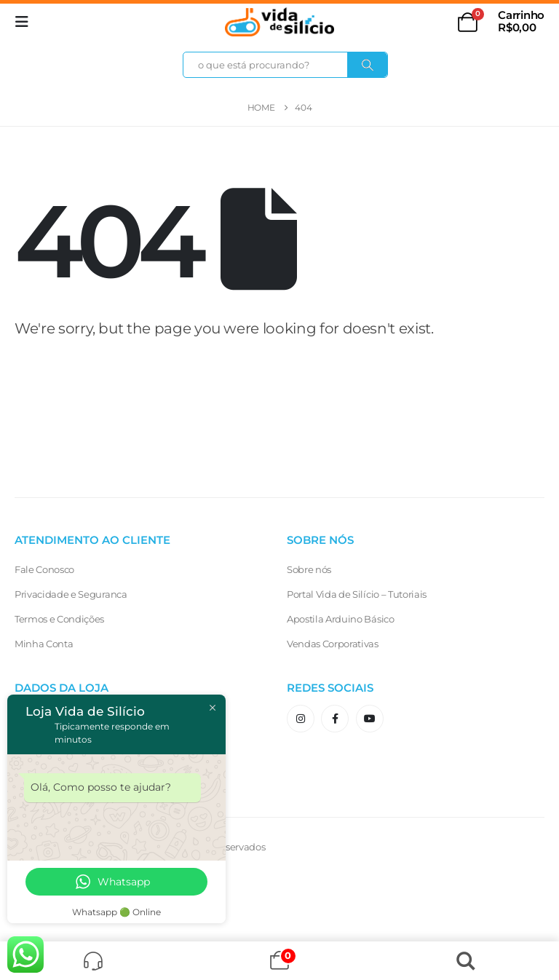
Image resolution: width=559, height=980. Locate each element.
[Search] (368, 65)
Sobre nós (309, 569)
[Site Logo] (279, 22)
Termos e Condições (59, 619)
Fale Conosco (44, 569)
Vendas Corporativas (333, 644)
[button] (26, 22)
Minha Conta (44, 644)
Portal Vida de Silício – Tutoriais (357, 594)
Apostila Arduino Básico (341, 619)
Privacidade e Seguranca (71, 594)
